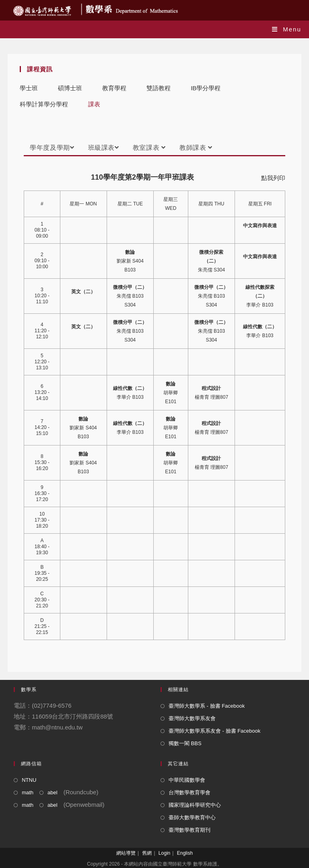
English (185, 853)
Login (164, 853)
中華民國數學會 (187, 780)
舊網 (147, 853)
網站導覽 (126, 853)
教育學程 (114, 88)
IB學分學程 (206, 88)
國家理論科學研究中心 (195, 805)
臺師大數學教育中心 (192, 817)
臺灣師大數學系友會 (192, 718)
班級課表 (104, 148)
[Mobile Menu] (287, 29)
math (28, 792)
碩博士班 (70, 88)
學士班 (29, 88)
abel (53, 792)
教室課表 (149, 148)
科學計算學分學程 (44, 104)
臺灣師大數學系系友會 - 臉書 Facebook (214, 731)
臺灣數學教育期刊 (190, 830)
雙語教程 (159, 88)
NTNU (29, 780)
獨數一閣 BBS (185, 743)
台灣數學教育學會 (190, 792)
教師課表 (196, 148)
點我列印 (273, 178)
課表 (94, 104)
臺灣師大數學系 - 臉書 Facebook (207, 706)
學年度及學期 (52, 148)
